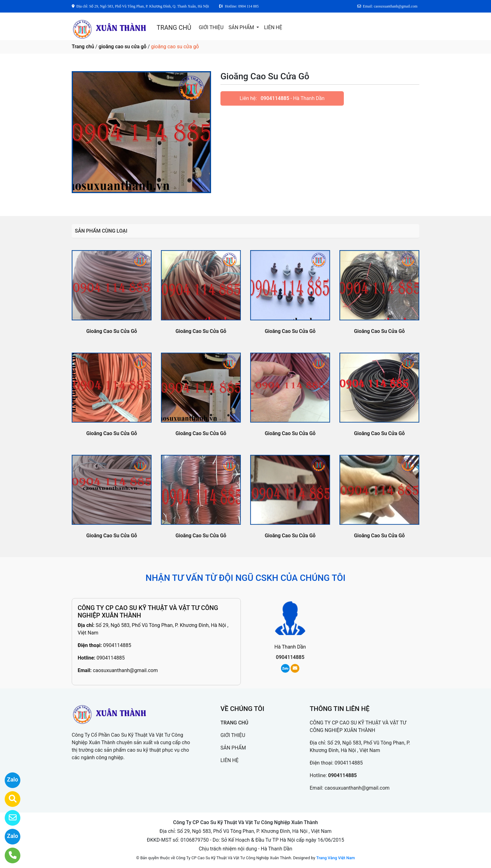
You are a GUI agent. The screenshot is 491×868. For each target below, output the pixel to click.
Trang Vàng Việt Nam (336, 858)
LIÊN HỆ (273, 27)
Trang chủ (83, 47)
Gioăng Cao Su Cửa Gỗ (111, 331)
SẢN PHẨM (242, 27)
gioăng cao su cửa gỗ (123, 47)
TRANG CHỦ (174, 28)
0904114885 (275, 98)
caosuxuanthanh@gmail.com (125, 670)
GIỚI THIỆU (211, 27)
